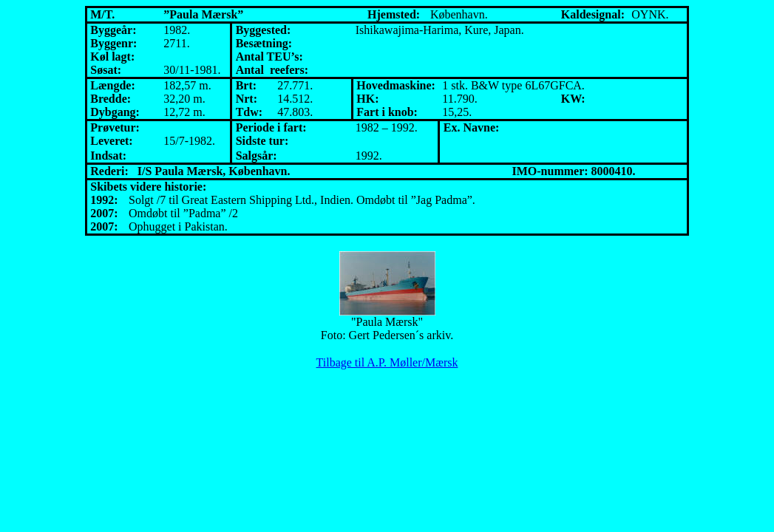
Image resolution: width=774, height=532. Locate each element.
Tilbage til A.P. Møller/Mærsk (387, 362)
